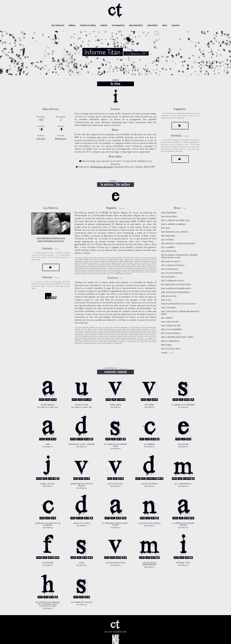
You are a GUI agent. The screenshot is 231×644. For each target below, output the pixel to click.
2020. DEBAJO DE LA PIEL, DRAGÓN (174, 225)
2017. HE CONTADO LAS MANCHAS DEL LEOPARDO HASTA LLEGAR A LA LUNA (179, 249)
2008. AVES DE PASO (169, 289)
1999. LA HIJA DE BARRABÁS (171, 322)
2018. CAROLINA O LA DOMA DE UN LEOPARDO (178, 236)
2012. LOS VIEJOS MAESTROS (172, 266)
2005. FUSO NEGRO (168, 300)
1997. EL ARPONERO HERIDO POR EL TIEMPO (177, 330)
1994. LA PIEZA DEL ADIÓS (171, 341)
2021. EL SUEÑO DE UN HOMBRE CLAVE (175, 213)
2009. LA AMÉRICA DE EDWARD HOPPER (176, 281)
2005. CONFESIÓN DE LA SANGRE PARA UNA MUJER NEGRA (180, 305)
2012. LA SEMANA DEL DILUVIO (172, 273)
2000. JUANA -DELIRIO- (170, 314)
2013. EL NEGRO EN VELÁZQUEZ (173, 258)
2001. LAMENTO (167, 311)
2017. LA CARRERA (168, 240)
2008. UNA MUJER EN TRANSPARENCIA (175, 285)
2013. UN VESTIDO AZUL (170, 262)
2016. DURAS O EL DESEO (170, 254)
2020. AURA (165, 221)
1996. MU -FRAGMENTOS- (171, 334)
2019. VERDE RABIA (168, 228)
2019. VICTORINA (167, 232)
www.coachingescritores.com (51, 233)
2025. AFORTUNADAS (169, 205)
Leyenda (167, 345)
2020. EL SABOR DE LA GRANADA (173, 217)
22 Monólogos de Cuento (102, 159)
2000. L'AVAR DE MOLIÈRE (171, 318)
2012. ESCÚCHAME (168, 269)
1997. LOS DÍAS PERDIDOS (171, 326)
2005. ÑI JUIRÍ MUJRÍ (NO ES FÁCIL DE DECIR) (178, 296)
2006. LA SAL (166, 293)
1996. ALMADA (166, 338)
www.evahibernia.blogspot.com (51, 231)
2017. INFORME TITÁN (169, 244)
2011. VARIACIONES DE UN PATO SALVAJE (176, 277)
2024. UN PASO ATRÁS (169, 209)
